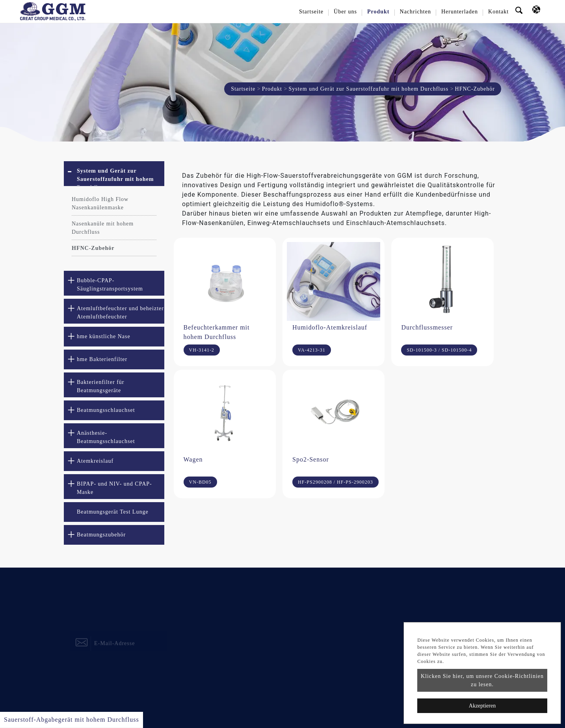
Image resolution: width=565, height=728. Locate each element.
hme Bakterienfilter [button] (102, 359)
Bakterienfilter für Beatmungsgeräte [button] (100, 386)
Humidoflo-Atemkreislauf (330, 327)
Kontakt (498, 12)
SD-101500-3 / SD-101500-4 (439, 350)
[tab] (114, 174)
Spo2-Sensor (311, 459)
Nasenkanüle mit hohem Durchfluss (103, 228)
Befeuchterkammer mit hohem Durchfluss (217, 332)
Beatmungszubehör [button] (101, 535)
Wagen (193, 459)
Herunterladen (460, 12)
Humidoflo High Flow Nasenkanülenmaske (100, 203)
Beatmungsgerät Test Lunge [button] (113, 512)
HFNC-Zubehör (93, 248)
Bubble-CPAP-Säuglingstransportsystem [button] (110, 285)
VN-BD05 (200, 482)
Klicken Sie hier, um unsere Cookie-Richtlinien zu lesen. (482, 680)
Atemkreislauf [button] (95, 461)
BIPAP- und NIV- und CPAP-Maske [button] (114, 488)
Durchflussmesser (427, 327)
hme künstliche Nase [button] (104, 336)
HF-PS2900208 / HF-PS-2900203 (335, 482)
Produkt (272, 89)
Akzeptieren (482, 706)
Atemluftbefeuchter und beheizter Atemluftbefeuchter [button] (120, 313)
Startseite (311, 12)
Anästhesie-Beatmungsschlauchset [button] (106, 437)
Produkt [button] (378, 12)
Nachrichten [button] (415, 12)
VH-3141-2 (202, 350)
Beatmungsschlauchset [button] (106, 410)
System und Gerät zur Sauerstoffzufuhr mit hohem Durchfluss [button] (115, 177)
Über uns (345, 12)
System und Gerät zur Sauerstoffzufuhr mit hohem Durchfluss (368, 89)
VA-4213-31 (312, 350)
